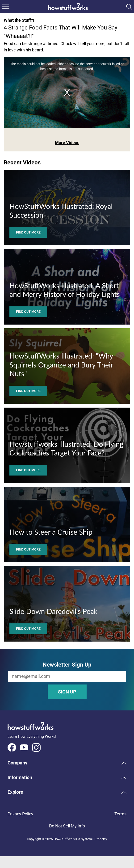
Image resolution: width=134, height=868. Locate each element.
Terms (120, 814)
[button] (67, 763)
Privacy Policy (20, 814)
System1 (87, 839)
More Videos (67, 143)
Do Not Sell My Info (67, 826)
